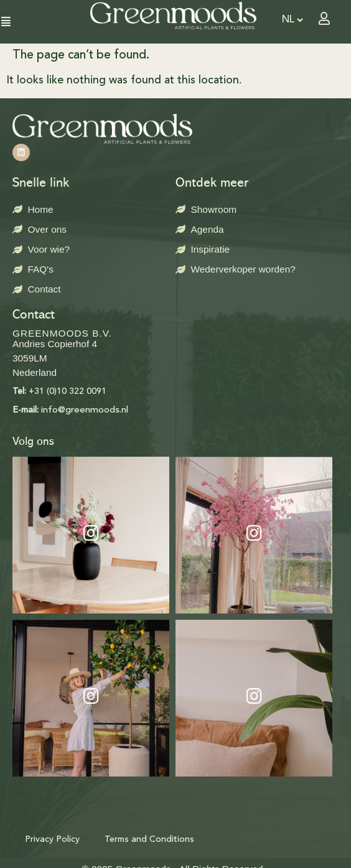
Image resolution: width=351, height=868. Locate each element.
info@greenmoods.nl (70, 410)
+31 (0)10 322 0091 (59, 391)
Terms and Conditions (149, 839)
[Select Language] (292, 20)
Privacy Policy (52, 839)
